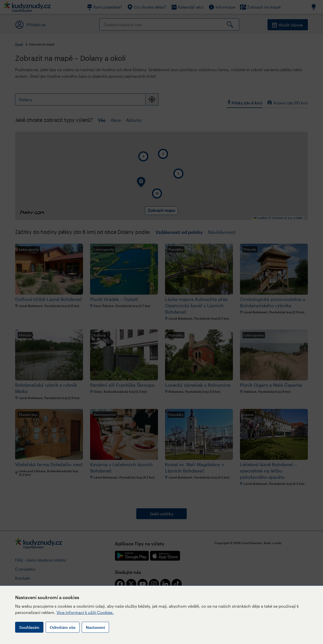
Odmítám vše (63, 627)
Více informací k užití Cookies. (85, 612)
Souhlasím (29, 627)
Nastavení (95, 627)
